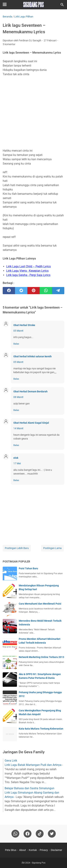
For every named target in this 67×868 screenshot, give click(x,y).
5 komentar (9, 44)
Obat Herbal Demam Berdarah (30, 391)
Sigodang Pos (39, 863)
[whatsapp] (46, 291)
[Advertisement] (33, 112)
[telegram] (58, 291)
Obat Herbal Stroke (24, 325)
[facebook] (9, 291)
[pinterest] (33, 291)
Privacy (44, 850)
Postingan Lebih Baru (17, 548)
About (23, 850)
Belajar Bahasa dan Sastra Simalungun (29, 788)
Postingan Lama (52, 548)
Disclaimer (56, 850)
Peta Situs (11, 850)
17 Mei (17, 463)
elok (16, 458)
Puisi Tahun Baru (28, 568)
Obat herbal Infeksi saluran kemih (33, 356)
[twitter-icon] (52, 834)
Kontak (33, 850)
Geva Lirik (11, 761)
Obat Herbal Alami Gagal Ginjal (31, 423)
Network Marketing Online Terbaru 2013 (41, 657)
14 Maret (18, 428)
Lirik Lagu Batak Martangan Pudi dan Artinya (33, 765)
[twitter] (21, 291)
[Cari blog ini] (62, 5)
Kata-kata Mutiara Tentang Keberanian (41, 729)
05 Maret (18, 331)
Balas (16, 344)
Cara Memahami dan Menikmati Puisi (40, 604)
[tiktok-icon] (40, 834)
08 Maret (18, 397)
